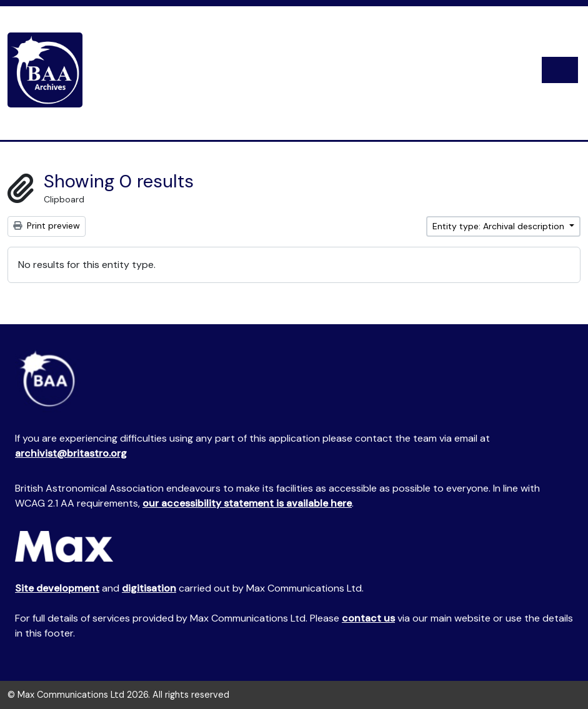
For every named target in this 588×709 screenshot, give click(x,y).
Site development (57, 588)
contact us (368, 618)
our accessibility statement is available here (247, 503)
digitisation (149, 588)
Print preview (47, 226)
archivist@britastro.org (71, 453)
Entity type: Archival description (500, 226)
